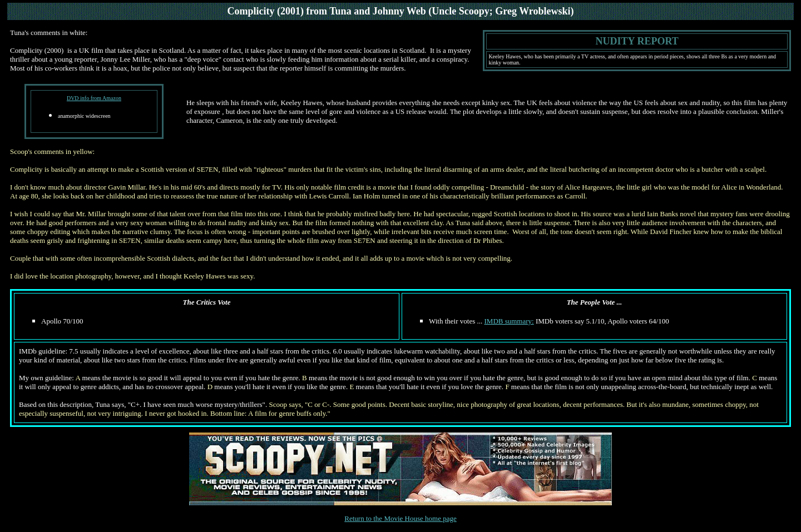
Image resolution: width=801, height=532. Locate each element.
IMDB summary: (509, 321)
